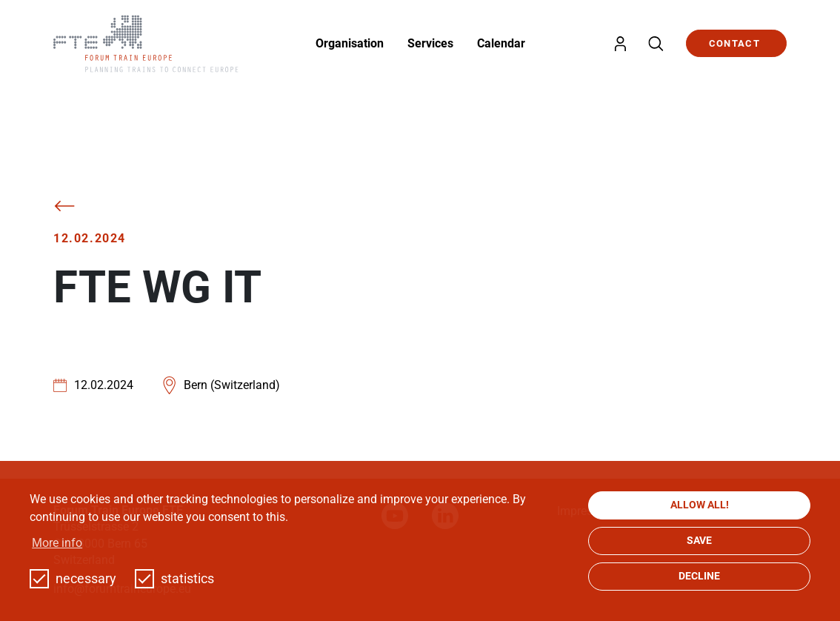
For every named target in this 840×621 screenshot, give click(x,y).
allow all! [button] (700, 505)
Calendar (501, 43)
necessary (73, 579)
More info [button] (57, 543)
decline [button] (699, 576)
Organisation (350, 43)
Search (656, 44)
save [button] (699, 541)
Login (620, 44)
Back (64, 206)
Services (430, 43)
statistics (174, 579)
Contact (734, 43)
